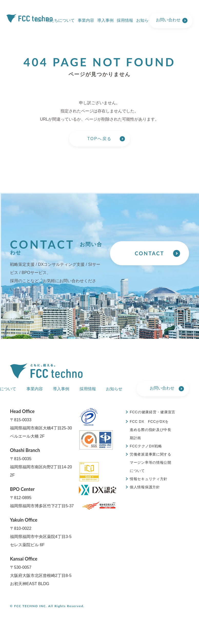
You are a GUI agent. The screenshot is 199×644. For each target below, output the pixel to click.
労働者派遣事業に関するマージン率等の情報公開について (151, 462)
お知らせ (144, 20)
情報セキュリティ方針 (149, 479)
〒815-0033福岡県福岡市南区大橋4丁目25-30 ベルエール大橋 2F (41, 423)
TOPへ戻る (99, 139)
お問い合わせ (168, 20)
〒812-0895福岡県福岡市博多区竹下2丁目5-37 (42, 497)
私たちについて (60, 20)
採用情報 (125, 20)
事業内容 (86, 20)
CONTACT (149, 253)
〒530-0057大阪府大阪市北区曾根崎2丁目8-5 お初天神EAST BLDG (41, 571)
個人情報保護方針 (145, 487)
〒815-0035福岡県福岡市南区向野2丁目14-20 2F (41, 462)
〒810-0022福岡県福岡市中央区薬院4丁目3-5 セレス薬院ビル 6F (41, 532)
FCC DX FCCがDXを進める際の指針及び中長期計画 (151, 430)
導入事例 (105, 20)
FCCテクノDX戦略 (146, 446)
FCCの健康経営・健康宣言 (153, 412)
